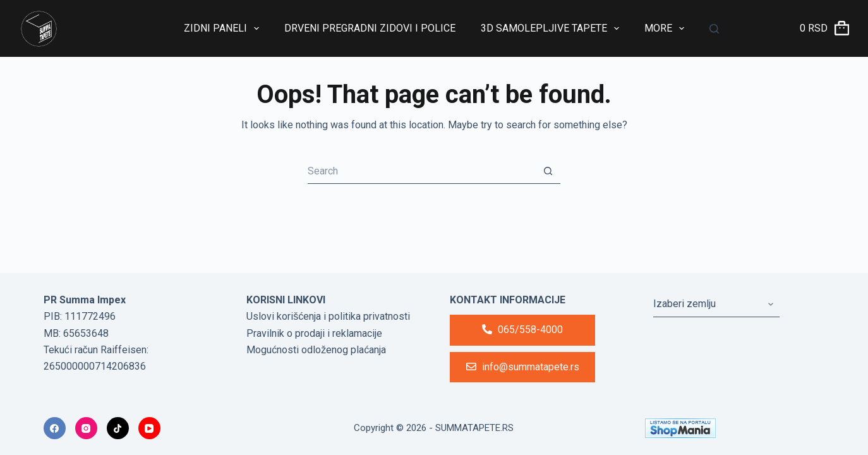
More (667, 28)
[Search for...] (421, 171)
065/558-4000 (522, 330)
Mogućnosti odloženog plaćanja (316, 350)
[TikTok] (118, 428)
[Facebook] (55, 428)
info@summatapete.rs (523, 367)
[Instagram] (86, 428)
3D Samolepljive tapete (552, 28)
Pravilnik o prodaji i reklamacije (314, 333)
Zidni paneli (224, 28)
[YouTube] (149, 428)
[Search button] (548, 171)
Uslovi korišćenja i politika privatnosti (328, 316)
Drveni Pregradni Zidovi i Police (370, 28)
